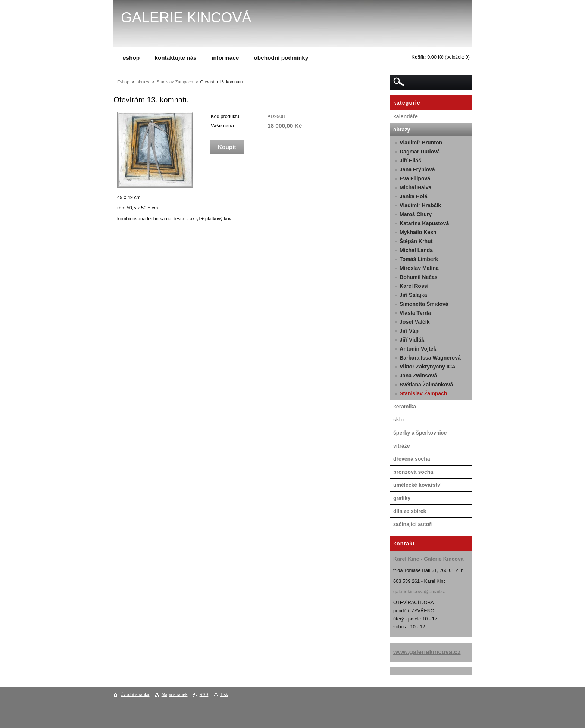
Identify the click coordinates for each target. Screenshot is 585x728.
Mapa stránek (175, 694)
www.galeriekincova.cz (427, 652)
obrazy (143, 82)
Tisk (224, 694)
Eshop (123, 82)
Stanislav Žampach (175, 82)
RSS (204, 694)
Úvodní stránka (135, 694)
